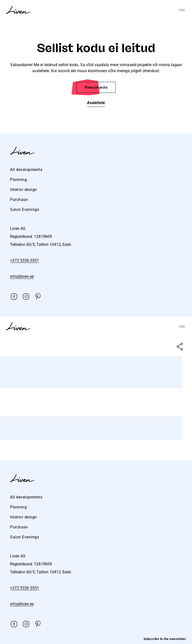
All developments (26, 170)
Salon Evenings (24, 210)
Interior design (23, 190)
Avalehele (96, 103)
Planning (18, 180)
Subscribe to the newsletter (165, 639)
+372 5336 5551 (24, 260)
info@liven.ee (22, 276)
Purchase (19, 200)
